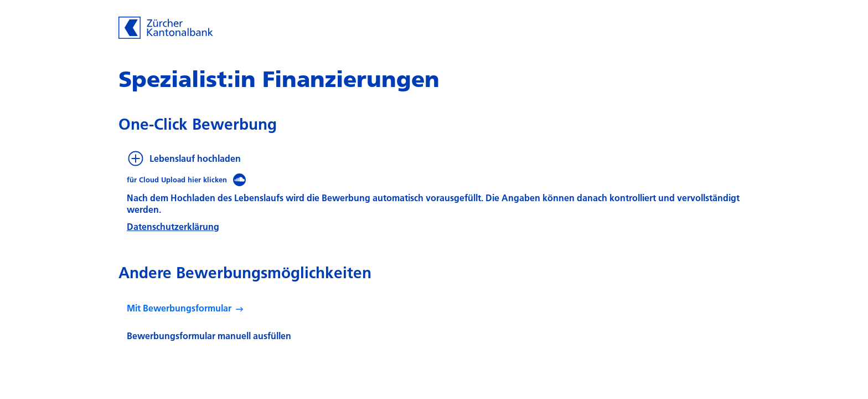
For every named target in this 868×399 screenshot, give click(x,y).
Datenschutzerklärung (173, 226)
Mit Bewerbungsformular (179, 308)
